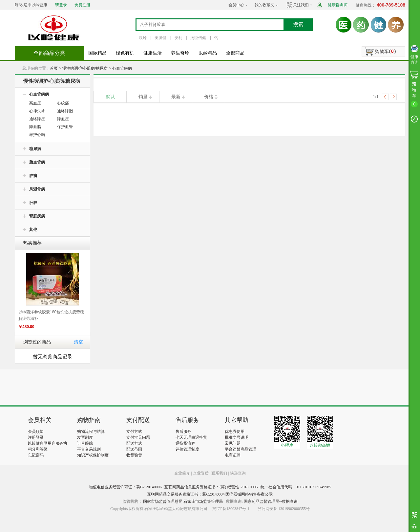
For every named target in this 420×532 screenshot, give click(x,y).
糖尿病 (35, 149)
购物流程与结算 (91, 432)
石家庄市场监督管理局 (203, 501)
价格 (209, 97)
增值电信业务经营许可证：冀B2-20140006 (125, 487)
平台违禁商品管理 (241, 449)
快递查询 (238, 473)
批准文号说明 (237, 437)
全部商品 (235, 53)
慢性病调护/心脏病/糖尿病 (85, 68)
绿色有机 (125, 53)
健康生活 (153, 53)
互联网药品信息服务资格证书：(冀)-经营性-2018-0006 (211, 487)
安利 (178, 38)
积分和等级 (38, 449)
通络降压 (37, 119)
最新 (176, 97)
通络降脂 (65, 111)
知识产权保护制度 (93, 455)
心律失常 (37, 111)
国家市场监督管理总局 (163, 501)
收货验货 (134, 455)
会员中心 (236, 5)
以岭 (143, 38)
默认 (110, 97)
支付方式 (134, 432)
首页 (54, 68)
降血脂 (35, 127)
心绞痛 (63, 103)
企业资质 (201, 473)
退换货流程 (185, 443)
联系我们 (219, 473)
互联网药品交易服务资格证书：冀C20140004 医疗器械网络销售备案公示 (210, 494)
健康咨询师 (338, 5)
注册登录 (36, 437)
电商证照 (233, 455)
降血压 (63, 119)
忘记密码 (36, 455)
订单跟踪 (85, 443)
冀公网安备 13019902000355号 (284, 509)
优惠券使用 (235, 432)
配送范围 (134, 449)
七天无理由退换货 (191, 437)
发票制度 (85, 437)
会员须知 (36, 432)
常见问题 (233, 443)
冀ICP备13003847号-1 (231, 509)
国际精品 (97, 53)
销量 (143, 97)
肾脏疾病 (37, 216)
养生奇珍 (180, 53)
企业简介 (183, 473)
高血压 (35, 103)
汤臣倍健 (198, 38)
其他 (33, 230)
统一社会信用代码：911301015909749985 (296, 487)
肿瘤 (33, 176)
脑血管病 (37, 162)
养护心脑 (37, 135)
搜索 (298, 24)
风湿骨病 (37, 189)
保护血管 (65, 127)
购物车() (385, 51)
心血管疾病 (122, 68)
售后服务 (183, 432)
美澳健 (160, 38)
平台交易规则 (89, 449)
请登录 (61, 5)
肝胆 (33, 203)
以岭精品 (208, 53)
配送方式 (134, 443)
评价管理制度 (187, 449)
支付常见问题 (138, 437)
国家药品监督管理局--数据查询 (271, 501)
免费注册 (82, 5)
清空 (78, 342)
